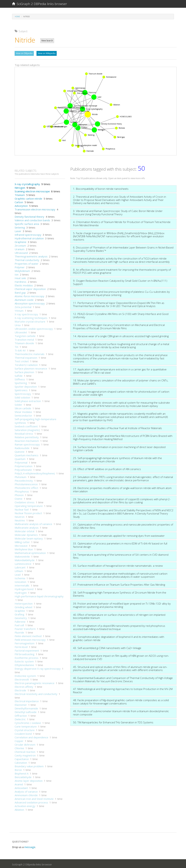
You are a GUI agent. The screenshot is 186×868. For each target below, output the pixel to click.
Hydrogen (21, 592)
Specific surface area (27, 223)
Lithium (19, 570)
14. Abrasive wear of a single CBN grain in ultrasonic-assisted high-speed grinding (121, 335)
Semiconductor (23, 415)
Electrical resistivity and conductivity (36, 693)
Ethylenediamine (24, 664)
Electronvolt (22, 679)
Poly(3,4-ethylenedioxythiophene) (35, 472)
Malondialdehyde (25, 559)
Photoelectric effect (26, 487)
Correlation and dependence (31, 736)
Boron (18, 769)
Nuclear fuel (22, 509)
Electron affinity (24, 686)
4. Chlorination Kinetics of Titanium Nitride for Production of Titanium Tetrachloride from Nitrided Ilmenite (122, 223)
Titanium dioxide (24, 342)
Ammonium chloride (26, 794)
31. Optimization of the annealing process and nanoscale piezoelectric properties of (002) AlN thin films (123, 525)
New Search (47, 41)
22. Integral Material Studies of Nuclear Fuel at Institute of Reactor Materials (117, 427)
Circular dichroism (25, 744)
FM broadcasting (25, 653)
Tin (16, 346)
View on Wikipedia (47, 53)
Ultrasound (21, 252)
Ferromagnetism (25, 642)
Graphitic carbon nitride (28, 198)
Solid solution (22, 397)
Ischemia (20, 577)
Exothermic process (27, 657)
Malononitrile (22, 556)
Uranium (20, 248)
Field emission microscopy (30, 639)
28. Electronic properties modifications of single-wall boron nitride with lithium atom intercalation (122, 489)
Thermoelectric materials (30, 353)
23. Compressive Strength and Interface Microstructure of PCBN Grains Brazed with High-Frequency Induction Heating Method (123, 437)
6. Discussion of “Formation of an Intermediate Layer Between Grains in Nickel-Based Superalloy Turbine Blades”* (123, 248)
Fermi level (21, 646)
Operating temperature (29, 505)
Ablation (19, 809)
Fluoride (19, 632)
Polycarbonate (23, 469)
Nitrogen (20, 187)
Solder (18, 404)
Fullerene (20, 621)
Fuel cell (19, 624)
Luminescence (23, 563)
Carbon (19, 201)
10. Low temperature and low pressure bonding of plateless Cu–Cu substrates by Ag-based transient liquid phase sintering (121, 292)
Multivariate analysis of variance (33, 523)
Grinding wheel (23, 606)
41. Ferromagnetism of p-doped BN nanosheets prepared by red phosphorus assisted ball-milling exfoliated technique (119, 627)
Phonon (19, 494)
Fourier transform (25, 628)
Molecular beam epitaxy (29, 538)
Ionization (20, 581)
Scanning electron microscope (32, 190)
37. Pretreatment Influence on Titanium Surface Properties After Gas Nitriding (119, 584)
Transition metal (24, 339)
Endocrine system (25, 675)
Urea (18, 324)
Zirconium (20, 245)
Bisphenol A (22, 773)
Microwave (21, 545)
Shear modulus (23, 411)
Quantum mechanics (27, 454)
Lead (18, 574)
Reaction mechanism (27, 440)
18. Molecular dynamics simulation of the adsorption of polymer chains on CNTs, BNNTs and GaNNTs (121, 381)
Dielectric (20, 718)
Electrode (20, 689)
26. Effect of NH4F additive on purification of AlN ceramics (107, 468)
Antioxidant (21, 787)
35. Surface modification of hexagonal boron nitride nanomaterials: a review (118, 565)
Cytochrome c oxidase (28, 722)
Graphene (20, 241)
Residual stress (24, 433)
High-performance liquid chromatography (39, 595)
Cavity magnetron (25, 755)
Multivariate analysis (27, 527)
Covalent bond (23, 733)
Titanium (20, 194)
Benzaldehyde (23, 776)
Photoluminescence (26, 483)
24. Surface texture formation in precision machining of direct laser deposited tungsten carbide (119, 448)
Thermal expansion (26, 357)
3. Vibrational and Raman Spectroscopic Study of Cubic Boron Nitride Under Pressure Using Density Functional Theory (118, 212)
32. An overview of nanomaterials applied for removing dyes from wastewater (119, 535)
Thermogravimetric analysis (31, 256)
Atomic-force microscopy (29, 295)
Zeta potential (23, 306)
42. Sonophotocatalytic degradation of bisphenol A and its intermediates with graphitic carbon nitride (119, 638)
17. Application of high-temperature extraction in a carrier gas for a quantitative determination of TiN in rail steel (120, 370)
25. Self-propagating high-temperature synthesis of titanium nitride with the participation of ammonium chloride (117, 459)
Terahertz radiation (26, 364)
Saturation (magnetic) (27, 429)
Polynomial (21, 462)
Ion (17, 274)
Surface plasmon (24, 371)
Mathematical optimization (30, 552)
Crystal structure (25, 729)
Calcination (21, 762)
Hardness (20, 281)
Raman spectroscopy (27, 444)
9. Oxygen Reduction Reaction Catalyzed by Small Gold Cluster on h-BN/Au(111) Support (120, 281)
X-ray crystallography (27, 183)
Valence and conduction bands (32, 219)
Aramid (19, 783)
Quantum (20, 458)
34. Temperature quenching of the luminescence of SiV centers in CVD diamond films (121, 555)
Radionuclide (22, 447)
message (30, 846)
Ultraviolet (21, 331)
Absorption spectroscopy (30, 303)
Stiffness (20, 378)
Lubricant (20, 566)
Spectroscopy (23, 393)
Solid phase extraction (28, 400)
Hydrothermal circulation (29, 237)
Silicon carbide (23, 407)
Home (17, 17)
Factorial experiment (27, 650)
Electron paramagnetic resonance (35, 682)
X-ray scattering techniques (31, 317)
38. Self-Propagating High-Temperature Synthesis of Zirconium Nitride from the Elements (120, 593)
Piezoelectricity (24, 480)
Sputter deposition (26, 386)
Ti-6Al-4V (20, 350)
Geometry (21, 617)
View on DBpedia (24, 53)
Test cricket (22, 360)
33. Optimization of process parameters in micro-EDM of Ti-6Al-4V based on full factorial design (120, 544)
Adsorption (21, 205)
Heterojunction (24, 603)
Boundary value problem (29, 765)
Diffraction (21, 715)
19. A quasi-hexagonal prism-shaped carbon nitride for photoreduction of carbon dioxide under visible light (121, 392)
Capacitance (22, 758)
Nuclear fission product (28, 512)
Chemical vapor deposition (30, 288)
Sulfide (19, 375)
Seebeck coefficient (26, 425)
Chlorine (19, 747)
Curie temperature (26, 726)
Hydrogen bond (24, 588)
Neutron (20, 516)
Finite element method (28, 635)
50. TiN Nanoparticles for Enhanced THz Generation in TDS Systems (113, 721)
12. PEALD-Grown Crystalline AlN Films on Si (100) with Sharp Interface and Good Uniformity (121, 315)
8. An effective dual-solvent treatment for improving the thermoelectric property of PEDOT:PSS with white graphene (122, 270)
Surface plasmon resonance (31, 368)
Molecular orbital (24, 530)
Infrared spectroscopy (28, 234)
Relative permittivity (27, 436)
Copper (19, 740)
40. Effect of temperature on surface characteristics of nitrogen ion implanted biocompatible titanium (119, 615)
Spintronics (21, 389)
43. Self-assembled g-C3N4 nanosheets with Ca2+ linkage (107, 647)
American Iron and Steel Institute (34, 798)
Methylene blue (24, 548)
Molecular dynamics (26, 534)
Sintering (20, 227)
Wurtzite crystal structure (30, 321)
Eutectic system (24, 661)
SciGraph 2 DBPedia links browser (40, 4)
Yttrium (19, 310)
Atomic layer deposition (29, 780)
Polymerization (24, 465)
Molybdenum (22, 270)
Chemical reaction (25, 751)
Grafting (19, 614)
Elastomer (21, 704)
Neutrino (20, 519)
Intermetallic (22, 585)
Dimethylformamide (26, 708)
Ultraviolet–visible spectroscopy (34, 328)
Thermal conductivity (27, 259)
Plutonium (20, 476)
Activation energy (25, 805)
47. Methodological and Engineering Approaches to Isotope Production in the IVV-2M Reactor (123, 690)
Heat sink (20, 277)
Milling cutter (22, 541)
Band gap (20, 292)
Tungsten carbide (25, 335)
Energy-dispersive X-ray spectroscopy (38, 668)
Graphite (20, 610)
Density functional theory (29, 216)
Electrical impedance (27, 700)
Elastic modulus (24, 284)
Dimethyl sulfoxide (26, 711)
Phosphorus (22, 491)
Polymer (20, 266)
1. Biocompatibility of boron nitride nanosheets (101, 188)
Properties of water (27, 263)
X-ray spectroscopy (26, 313)
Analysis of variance (26, 791)
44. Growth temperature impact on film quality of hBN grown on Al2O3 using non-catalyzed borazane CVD (121, 656)
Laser (18, 230)
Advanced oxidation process (31, 802)
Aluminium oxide (24, 299)
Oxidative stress (25, 501)
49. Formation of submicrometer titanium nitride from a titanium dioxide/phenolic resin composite (121, 712)
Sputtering (21, 382)
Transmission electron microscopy (35, 209)
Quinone (20, 451)
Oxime (19, 498)
